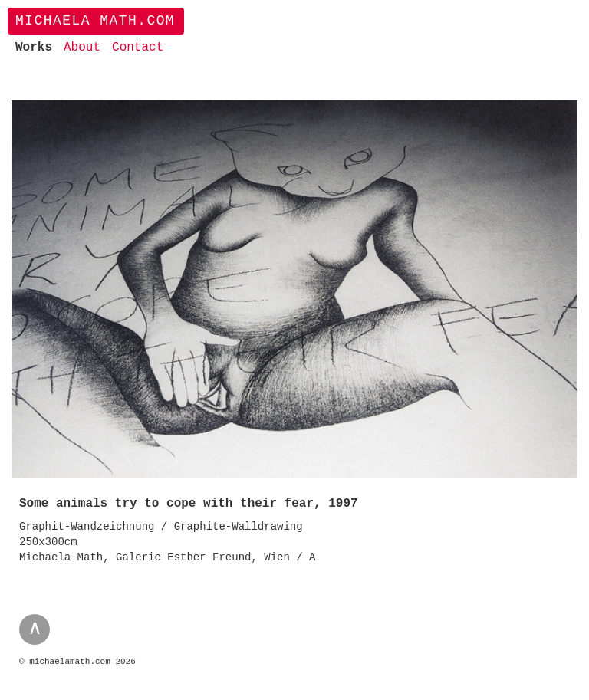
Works (34, 48)
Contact (138, 48)
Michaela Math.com (95, 21)
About (82, 48)
